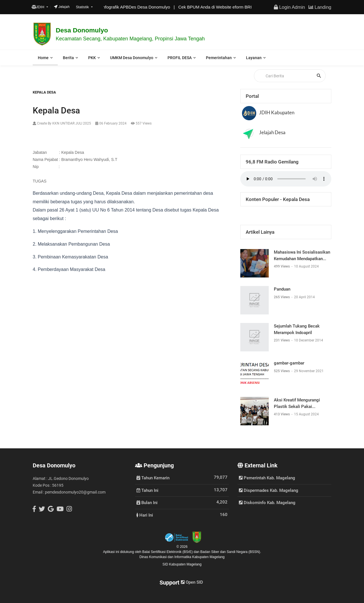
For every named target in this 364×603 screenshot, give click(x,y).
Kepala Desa (44, 92)
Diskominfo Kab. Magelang (267, 503)
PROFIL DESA (180, 58)
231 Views (282, 340)
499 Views (282, 266)
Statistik (83, 7)
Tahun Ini (147, 490)
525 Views (282, 371)
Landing (320, 7)
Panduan (282, 289)
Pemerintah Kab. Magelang (267, 478)
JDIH (39, 7)
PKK (92, 58)
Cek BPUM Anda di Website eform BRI (219, 7)
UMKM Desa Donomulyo (132, 58)
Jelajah (62, 7)
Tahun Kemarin (153, 478)
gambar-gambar (289, 363)
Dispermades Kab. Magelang (269, 490)
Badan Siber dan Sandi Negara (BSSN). (230, 552)
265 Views (282, 297)
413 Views (282, 414)
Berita (68, 58)
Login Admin (289, 7)
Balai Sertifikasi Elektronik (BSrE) (168, 552)
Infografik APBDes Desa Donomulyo (140, 7)
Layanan (254, 58)
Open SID (192, 582)
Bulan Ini (147, 502)
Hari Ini (145, 515)
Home (43, 58)
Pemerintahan (219, 58)
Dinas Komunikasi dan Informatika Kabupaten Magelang (182, 557)
